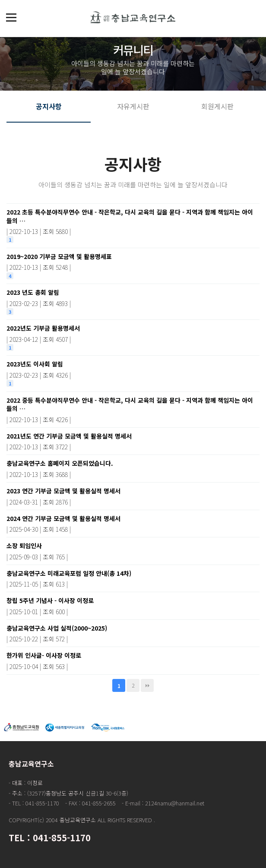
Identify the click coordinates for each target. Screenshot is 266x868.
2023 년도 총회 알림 (132, 297)
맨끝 (147, 685)
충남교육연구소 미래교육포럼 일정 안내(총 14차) (132, 578)
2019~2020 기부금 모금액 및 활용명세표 (132, 262)
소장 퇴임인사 (132, 551)
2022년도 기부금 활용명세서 (132, 333)
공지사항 (49, 106)
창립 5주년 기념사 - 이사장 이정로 (132, 606)
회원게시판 (217, 106)
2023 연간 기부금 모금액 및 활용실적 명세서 (132, 496)
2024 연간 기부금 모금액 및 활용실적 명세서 (132, 524)
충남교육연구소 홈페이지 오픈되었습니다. (132, 468)
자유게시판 (133, 106)
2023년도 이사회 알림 (132, 369)
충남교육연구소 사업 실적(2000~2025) (132, 633)
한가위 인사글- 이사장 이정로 (132, 660)
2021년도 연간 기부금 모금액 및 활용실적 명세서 (132, 441)
